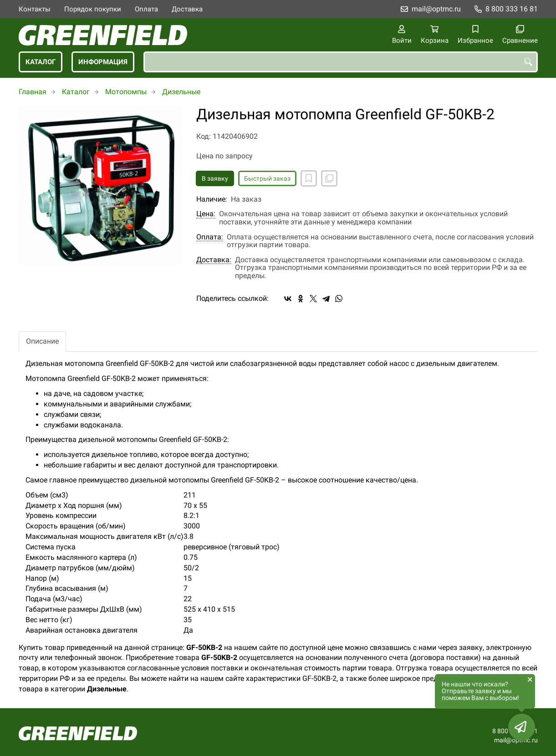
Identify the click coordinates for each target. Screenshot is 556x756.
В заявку (215, 178)
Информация (103, 62)
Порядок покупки (93, 9)
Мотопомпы (126, 92)
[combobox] (341, 62)
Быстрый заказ (267, 178)
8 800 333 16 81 (512, 9)
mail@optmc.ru (436, 9)
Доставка (187, 9)
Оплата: (210, 237)
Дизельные (181, 92)
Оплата (146, 9)
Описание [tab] (42, 341)
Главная (33, 92)
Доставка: (214, 260)
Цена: (206, 214)
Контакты (35, 9)
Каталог (41, 62)
